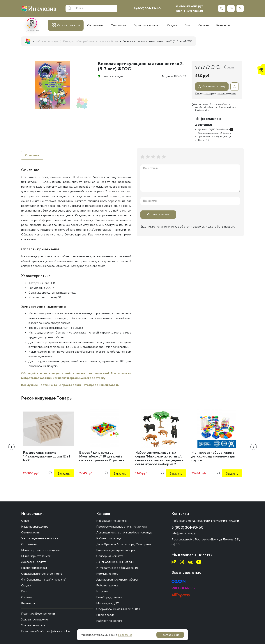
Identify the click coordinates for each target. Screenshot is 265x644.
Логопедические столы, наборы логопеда (124, 532)
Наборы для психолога (111, 521)
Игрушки (102, 591)
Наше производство (35, 527)
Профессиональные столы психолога (121, 527)
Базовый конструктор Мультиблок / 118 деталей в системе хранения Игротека (102, 456)
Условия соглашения (35, 619)
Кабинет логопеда (109, 538)
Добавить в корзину (212, 86)
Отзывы (26, 597)
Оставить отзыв (158, 214)
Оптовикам (29, 544)
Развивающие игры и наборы (115, 550)
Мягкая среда (105, 615)
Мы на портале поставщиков (41, 550)
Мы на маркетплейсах (36, 556)
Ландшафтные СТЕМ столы (115, 562)
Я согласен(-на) (170, 635)
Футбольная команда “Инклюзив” (44, 580)
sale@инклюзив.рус (189, 6)
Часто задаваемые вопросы (40, 538)
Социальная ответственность (42, 574)
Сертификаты (31, 532)
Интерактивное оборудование (117, 568)
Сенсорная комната (110, 556)
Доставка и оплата (34, 562)
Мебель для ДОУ (108, 603)
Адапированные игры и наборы (117, 580)
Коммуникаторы (107, 574)
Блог (24, 591)
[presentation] (11, 447)
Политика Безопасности (38, 614)
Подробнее (125, 635)
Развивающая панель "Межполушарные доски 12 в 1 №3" (47, 456)
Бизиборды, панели (109, 597)
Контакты (28, 603)
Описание (32, 155)
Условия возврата (33, 625)
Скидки (26, 585)
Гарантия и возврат (34, 568)
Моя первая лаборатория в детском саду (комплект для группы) (213, 456)
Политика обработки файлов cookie (46, 631)
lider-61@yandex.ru (189, 11)
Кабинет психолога (109, 621)
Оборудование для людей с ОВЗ (118, 609)
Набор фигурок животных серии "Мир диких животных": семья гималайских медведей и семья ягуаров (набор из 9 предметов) (159, 460)
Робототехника (107, 585)
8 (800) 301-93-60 (147, 8)
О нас (25, 521)
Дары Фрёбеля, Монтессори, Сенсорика (123, 544)
